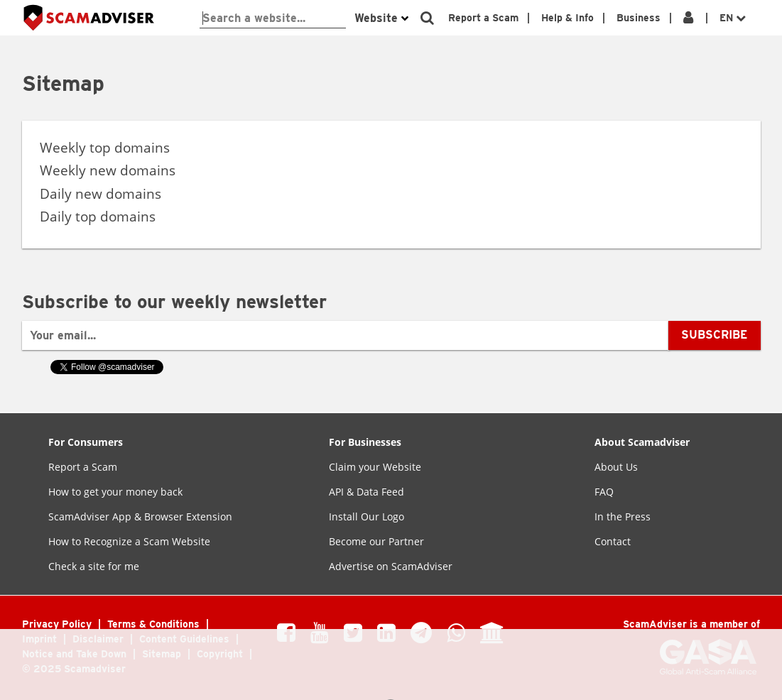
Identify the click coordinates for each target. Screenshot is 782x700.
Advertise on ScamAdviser (391, 566)
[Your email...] (346, 335)
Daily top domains (98, 217)
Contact (613, 541)
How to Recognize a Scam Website (129, 541)
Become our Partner (376, 541)
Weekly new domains (108, 170)
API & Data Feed (366, 492)
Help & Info (568, 18)
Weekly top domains (105, 148)
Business (639, 18)
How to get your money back (115, 492)
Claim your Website (375, 467)
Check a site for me (94, 566)
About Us (616, 467)
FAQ (604, 492)
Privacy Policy (58, 624)
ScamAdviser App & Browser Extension (140, 516)
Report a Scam (483, 18)
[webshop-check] (273, 18)
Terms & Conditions (155, 624)
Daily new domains (101, 194)
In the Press (623, 516)
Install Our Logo (366, 516)
